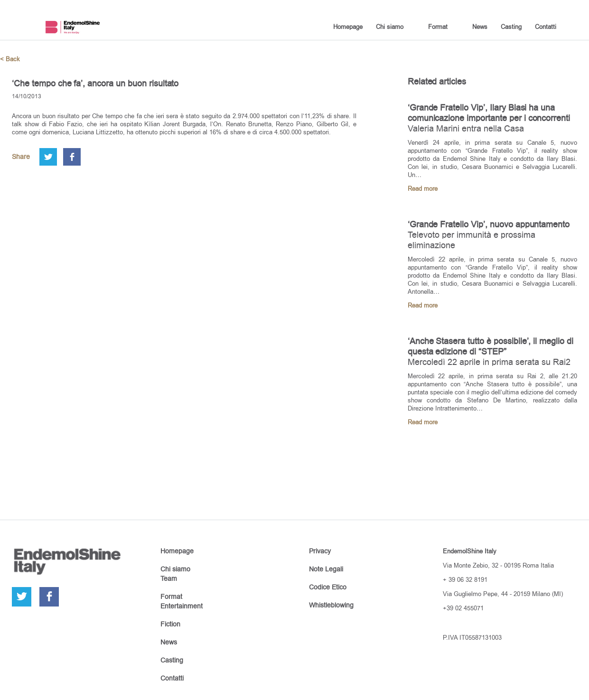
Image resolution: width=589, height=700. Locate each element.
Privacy (320, 551)
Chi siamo (390, 27)
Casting (511, 27)
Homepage (348, 27)
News (480, 27)
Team (169, 579)
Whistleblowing (331, 605)
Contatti (546, 27)
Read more (423, 189)
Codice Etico (328, 587)
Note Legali (326, 569)
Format (438, 27)
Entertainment (182, 606)
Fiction (170, 624)
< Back (10, 59)
